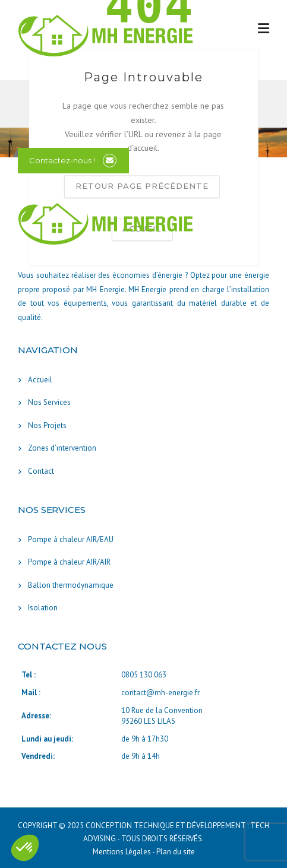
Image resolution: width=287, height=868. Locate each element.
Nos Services (49, 402)
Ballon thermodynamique (71, 585)
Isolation (43, 608)
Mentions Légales (122, 852)
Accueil (40, 380)
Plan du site (176, 852)
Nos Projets (47, 425)
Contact (41, 471)
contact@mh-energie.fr (160, 693)
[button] (25, 848)
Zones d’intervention (62, 448)
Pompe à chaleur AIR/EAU (71, 539)
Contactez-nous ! (62, 160)
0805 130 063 (144, 675)
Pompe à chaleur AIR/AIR (69, 562)
